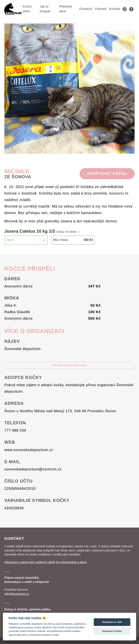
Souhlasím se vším (112, 622)
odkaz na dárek (68, 232)
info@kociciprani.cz (17, 594)
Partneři (101, 9)
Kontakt (114, 9)
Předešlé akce (66, 9)
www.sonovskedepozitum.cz (29, 450)
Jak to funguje (45, 9)
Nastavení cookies (112, 631)
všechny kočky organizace (69, 365)
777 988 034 (15, 430)
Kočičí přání (27, 9)
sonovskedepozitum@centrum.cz (33, 469)
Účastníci (86, 9)
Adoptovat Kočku (107, 174)
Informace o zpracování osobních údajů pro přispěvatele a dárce (46, 562)
